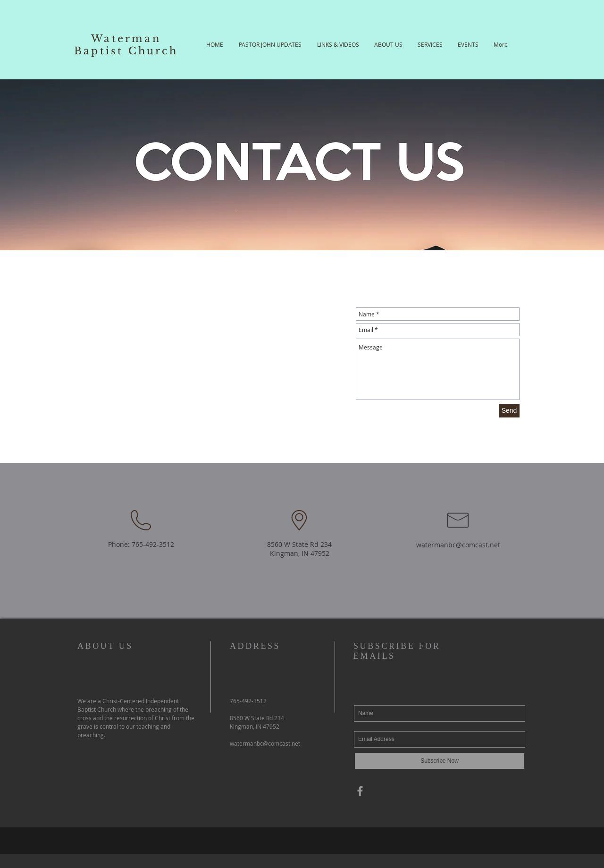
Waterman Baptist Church (126, 45)
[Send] (509, 411)
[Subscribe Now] (440, 761)
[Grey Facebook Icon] (360, 791)
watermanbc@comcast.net (458, 545)
